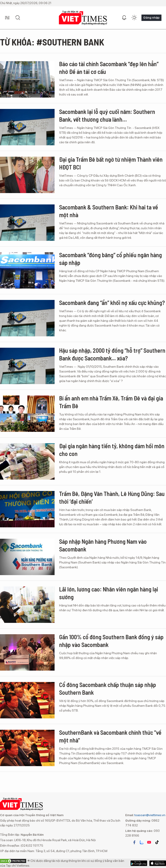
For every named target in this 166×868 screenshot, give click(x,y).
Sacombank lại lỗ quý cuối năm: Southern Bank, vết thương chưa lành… (107, 115)
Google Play (158, 863)
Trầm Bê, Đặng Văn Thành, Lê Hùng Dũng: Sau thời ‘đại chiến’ (112, 497)
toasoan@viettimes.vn (150, 815)
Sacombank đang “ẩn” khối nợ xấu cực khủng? (112, 303)
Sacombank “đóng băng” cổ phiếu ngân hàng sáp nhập (111, 259)
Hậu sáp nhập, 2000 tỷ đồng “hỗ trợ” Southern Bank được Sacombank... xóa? (112, 354)
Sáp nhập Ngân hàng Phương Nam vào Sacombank (103, 545)
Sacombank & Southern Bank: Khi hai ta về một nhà (109, 211)
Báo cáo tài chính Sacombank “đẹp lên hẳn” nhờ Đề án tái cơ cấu (109, 68)
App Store (139, 863)
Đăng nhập (151, 18)
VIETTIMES (83, 18)
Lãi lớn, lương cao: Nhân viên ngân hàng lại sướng (109, 593)
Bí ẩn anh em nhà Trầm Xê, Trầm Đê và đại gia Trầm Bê (111, 402)
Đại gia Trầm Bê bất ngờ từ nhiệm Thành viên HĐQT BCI (111, 163)
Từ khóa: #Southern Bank (52, 42)
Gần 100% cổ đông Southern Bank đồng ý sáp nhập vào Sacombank (111, 641)
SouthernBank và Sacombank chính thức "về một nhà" (110, 736)
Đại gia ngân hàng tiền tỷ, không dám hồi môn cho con (112, 450)
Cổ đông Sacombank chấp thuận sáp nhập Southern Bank (108, 688)
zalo (142, 842)
